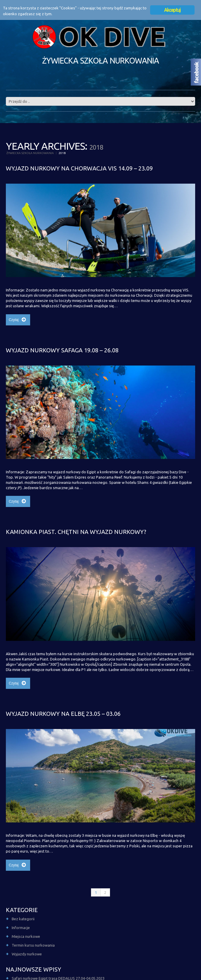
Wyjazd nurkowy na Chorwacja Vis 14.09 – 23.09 (79, 168)
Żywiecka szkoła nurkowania (30, 153)
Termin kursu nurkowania (33, 945)
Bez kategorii (23, 919)
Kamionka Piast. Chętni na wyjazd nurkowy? (76, 532)
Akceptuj (172, 10)
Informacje (21, 928)
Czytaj (14, 320)
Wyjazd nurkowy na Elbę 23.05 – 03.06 (63, 714)
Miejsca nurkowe (26, 936)
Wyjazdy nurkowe (27, 954)
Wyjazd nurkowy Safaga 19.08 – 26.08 (62, 350)
